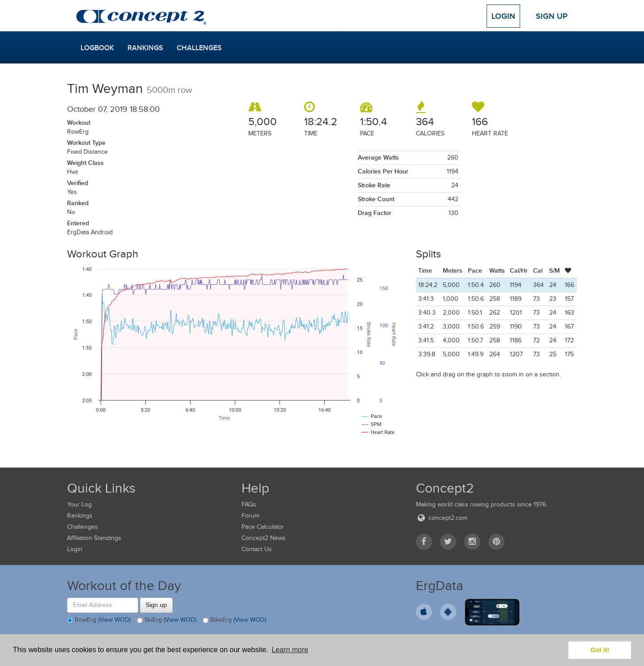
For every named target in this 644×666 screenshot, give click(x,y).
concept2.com (442, 518)
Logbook (97, 48)
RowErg (99, 620)
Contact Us (257, 549)
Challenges (199, 48)
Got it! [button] (600, 650)
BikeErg (234, 620)
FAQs (249, 504)
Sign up (156, 605)
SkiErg (167, 620)
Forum (250, 516)
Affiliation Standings (94, 538)
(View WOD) (114, 620)
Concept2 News (264, 538)
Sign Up (552, 16)
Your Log (79, 504)
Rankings (145, 48)
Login (503, 16)
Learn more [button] (290, 650)
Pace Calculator (263, 527)
